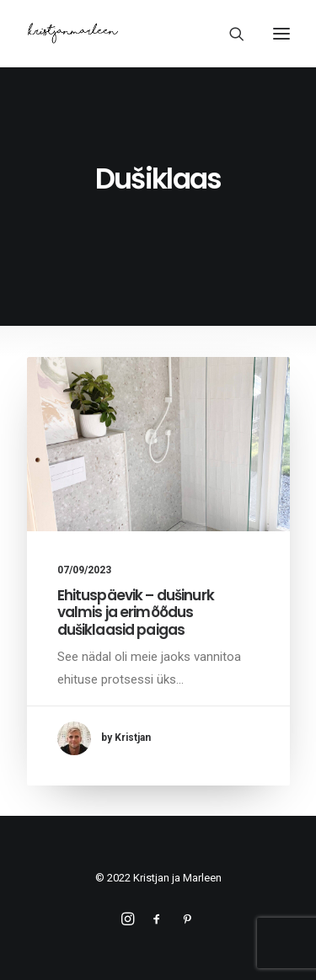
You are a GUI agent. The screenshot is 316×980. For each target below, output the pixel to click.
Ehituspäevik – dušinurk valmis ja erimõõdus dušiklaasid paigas (136, 612)
